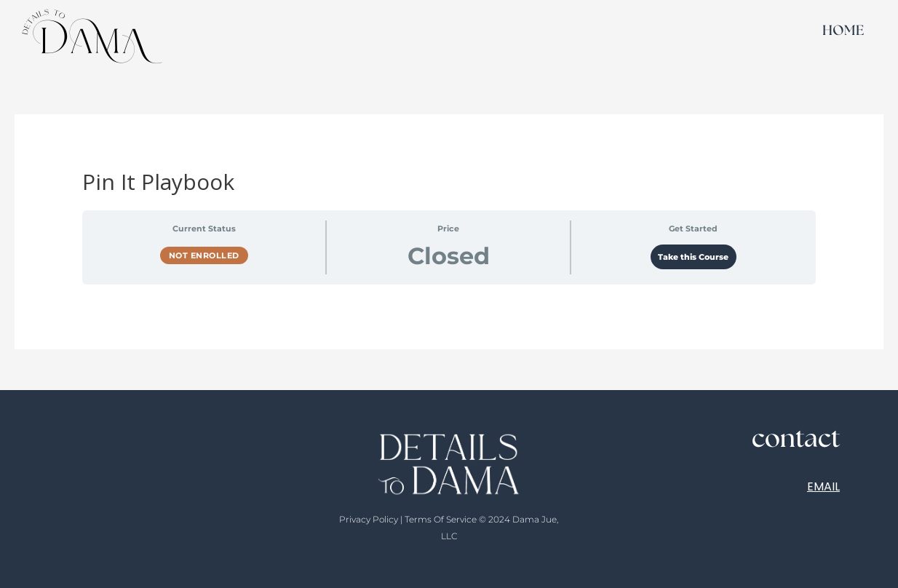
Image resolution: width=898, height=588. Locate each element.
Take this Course (693, 257)
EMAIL (823, 486)
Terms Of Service (441, 519)
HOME (843, 31)
